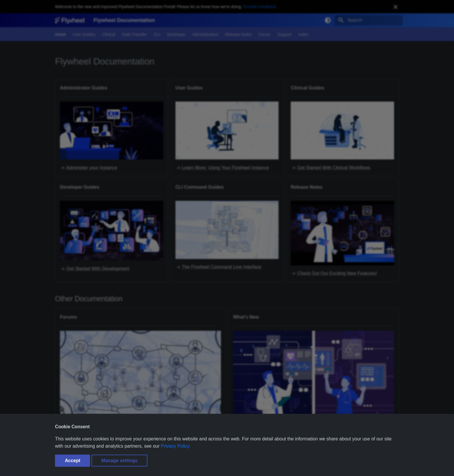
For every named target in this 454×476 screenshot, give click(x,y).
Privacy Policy (175, 446)
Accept (73, 461)
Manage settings (119, 461)
